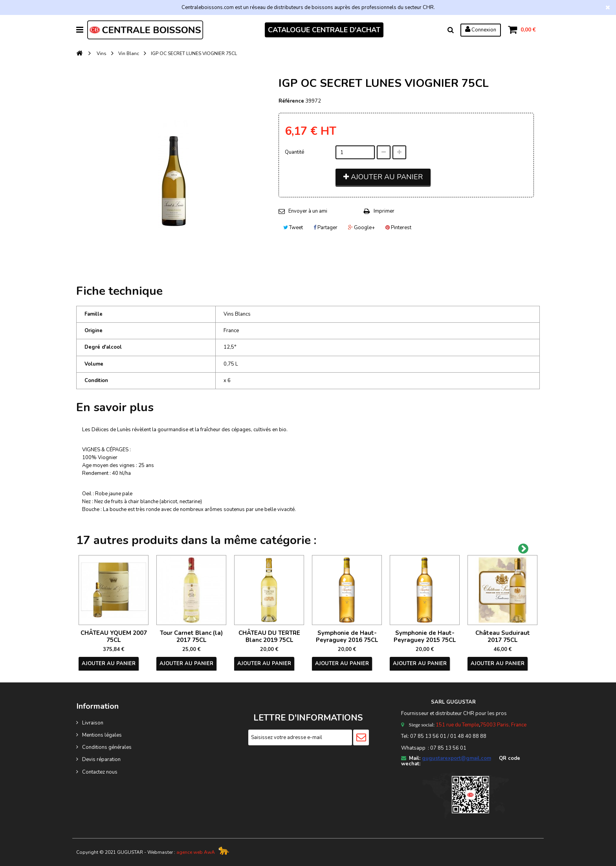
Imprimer (384, 211)
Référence (291, 101)
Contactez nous (100, 772)
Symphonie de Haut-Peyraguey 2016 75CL (347, 636)
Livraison (93, 723)
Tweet (293, 228)
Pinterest (398, 228)
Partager (325, 228)
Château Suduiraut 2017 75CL (503, 636)
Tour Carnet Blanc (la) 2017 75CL (191, 636)
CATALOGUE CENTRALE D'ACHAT (324, 30)
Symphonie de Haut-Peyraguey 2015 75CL (425, 636)
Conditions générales (107, 747)
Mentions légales (102, 735)
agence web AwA (196, 852)
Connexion (481, 29)
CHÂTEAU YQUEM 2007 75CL (114, 636)
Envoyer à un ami (308, 211)
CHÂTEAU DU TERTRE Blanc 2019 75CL (269, 636)
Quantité (294, 152)
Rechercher (451, 30)
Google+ (361, 228)
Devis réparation (101, 759)
